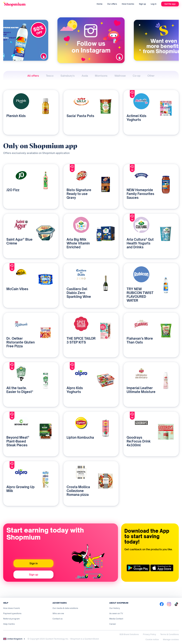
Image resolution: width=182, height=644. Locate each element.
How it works (128, 4)
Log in (154, 4)
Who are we (58, 613)
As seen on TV (116, 613)
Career (113, 624)
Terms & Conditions (170, 634)
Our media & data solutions (65, 608)
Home (100, 4)
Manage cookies (171, 639)
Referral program (11, 619)
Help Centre (9, 624)
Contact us (58, 619)
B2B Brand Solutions (129, 634)
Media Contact (116, 619)
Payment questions (12, 613)
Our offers (112, 4)
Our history (115, 608)
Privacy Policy (150, 634)
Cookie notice (152, 639)
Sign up (142, 4)
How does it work (12, 608)
